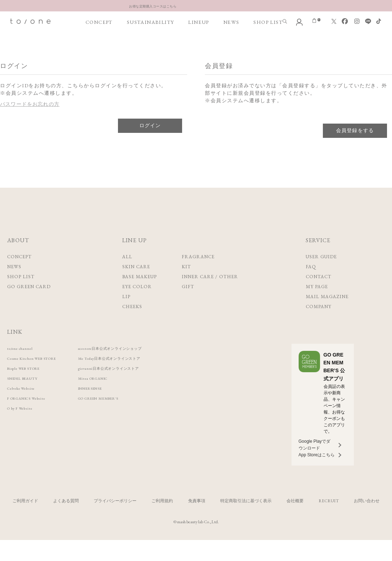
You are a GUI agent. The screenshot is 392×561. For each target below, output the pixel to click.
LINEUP (198, 43)
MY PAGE (317, 301)
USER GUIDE (321, 271)
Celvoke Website (25, 402)
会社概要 (295, 515)
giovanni (132, 382)
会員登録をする (355, 145)
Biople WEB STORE (29, 382)
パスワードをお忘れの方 (30, 118)
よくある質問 (66, 515)
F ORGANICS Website (33, 412)
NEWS (231, 43)
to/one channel (24, 362)
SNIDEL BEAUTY (27, 392)
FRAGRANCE (198, 271)
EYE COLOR (137, 301)
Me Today (134, 372)
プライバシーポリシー (115, 515)
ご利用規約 (162, 515)
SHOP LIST (267, 43)
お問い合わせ (367, 515)
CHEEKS (132, 321)
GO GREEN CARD (29, 301)
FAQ (311, 281)
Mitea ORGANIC (113, 392)
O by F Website (24, 422)
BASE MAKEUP (140, 291)
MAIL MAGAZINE (327, 311)
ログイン (150, 140)
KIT (186, 281)
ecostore (134, 362)
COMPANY (319, 321)
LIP (126, 311)
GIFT (188, 301)
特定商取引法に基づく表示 (246, 515)
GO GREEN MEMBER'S (120, 412)
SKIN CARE (136, 281)
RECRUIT (329, 515)
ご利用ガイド (25, 515)
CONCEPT (99, 43)
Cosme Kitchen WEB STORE (39, 372)
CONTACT (319, 291)
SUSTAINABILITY (150, 43)
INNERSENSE (109, 402)
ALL (127, 271)
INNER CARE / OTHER (210, 291)
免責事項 (197, 515)
